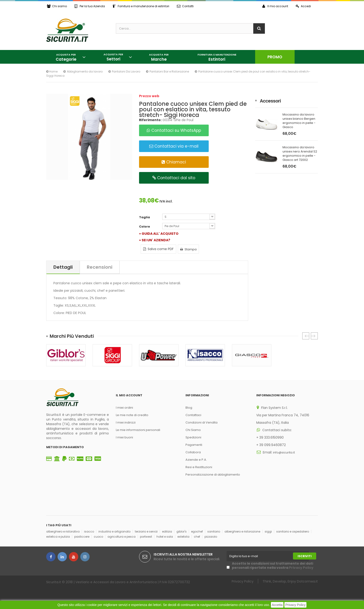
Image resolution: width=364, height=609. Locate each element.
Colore (145, 227)
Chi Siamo (193, 430)
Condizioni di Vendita (201, 422)
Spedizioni (193, 437)
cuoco (98, 537)
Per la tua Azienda (90, 6)
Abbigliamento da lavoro (85, 71)
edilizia (167, 531)
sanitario (214, 531)
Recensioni (100, 267)
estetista (183, 537)
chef (197, 537)
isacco (89, 531)
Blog (189, 408)
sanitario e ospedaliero (293, 531)
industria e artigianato (114, 531)
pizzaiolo (211, 537)
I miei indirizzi (126, 422)
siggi (268, 531)
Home (52, 71)
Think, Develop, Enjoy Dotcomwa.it (290, 581)
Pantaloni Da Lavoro (126, 71)
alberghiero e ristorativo (63, 531)
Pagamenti (194, 445)
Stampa (188, 249)
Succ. (314, 336)
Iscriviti (305, 556)
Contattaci (193, 415)
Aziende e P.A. (196, 460)
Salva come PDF (158, 249)
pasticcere (82, 537)
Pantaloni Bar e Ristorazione (169, 71)
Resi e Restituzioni (199, 467)
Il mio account (275, 6)
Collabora (193, 452)
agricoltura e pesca (122, 537)
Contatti (185, 6)
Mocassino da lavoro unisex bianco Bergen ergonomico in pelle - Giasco (299, 121)
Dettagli (63, 267)
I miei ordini (124, 408)
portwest (146, 537)
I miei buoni (124, 437)
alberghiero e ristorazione (242, 531)
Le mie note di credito (132, 415)
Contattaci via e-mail (174, 146)
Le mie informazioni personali (138, 430)
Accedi (303, 6)
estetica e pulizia (58, 537)
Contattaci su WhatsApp (174, 130)
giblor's (182, 531)
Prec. (306, 336)
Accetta (277, 605)
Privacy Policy (295, 605)
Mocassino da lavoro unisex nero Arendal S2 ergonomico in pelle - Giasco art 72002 (300, 154)
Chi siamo (57, 6)
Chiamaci (174, 162)
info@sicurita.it (284, 452)
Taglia (145, 217)
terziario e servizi (146, 531)
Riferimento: (150, 120)
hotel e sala (165, 537)
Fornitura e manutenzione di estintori (141, 6)
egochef (197, 531)
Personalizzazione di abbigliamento (213, 475)
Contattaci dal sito (174, 178)
